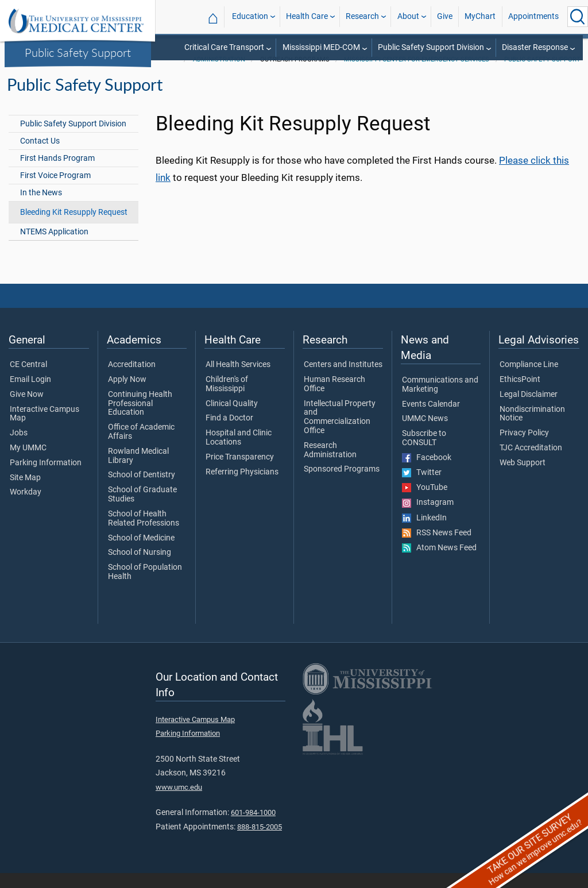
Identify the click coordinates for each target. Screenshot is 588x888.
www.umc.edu (179, 802)
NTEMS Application (54, 247)
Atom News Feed (439, 563)
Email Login (30, 395)
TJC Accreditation (531, 463)
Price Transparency (240, 472)
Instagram (428, 518)
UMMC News (425, 434)
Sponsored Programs (342, 484)
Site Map (25, 493)
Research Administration (330, 465)
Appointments (533, 16)
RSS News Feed (437, 548)
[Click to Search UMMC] (578, 17)
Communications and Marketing (440, 400)
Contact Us (40, 156)
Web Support (523, 478)
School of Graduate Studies (142, 509)
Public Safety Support (78, 52)
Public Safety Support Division (431, 47)
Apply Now (127, 395)
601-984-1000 (253, 827)
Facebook (427, 473)
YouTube (425, 503)
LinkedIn (424, 533)
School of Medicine (141, 553)
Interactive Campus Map (45, 429)
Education (250, 16)
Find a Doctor (229, 433)
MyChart (480, 16)
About (408, 16)
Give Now (27, 410)
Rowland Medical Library (138, 471)
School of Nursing (140, 567)
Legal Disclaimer (529, 410)
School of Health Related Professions (144, 534)
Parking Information (46, 478)
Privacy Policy (524, 448)
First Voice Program (55, 190)
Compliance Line (529, 380)
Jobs (19, 448)
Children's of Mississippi (227, 399)
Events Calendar (431, 419)
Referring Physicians (242, 487)
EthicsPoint (520, 395)
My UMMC (28, 463)
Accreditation (132, 380)
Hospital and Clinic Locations (239, 453)
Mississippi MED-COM (321, 47)
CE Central (28, 380)
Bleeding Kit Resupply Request (74, 227)
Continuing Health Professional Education (140, 418)
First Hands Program (57, 173)
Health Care (307, 16)
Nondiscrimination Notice (532, 429)
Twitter (422, 488)
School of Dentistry (142, 490)
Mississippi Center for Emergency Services (417, 74)
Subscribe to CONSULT (424, 453)
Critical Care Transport (224, 47)
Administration (219, 74)
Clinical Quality (232, 419)
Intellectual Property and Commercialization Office (340, 432)
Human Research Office (334, 399)
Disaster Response (535, 47)
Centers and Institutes (343, 380)
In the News (41, 208)
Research (362, 16)
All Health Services (238, 380)
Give (445, 16)
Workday (26, 507)
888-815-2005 (260, 842)
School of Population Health (145, 587)
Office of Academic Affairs (141, 447)
